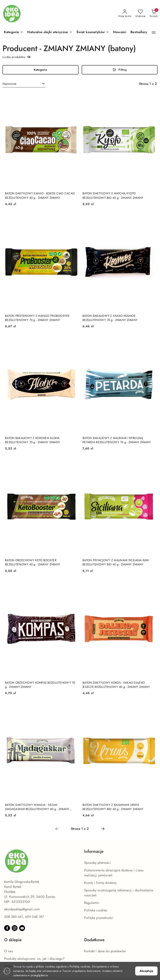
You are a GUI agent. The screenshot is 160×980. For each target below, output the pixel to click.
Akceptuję (146, 971)
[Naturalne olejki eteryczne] (50, 32)
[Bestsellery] (139, 32)
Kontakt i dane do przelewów (105, 951)
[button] (14, 32)
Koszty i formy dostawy (101, 883)
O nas (8, 951)
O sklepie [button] (13, 940)
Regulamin (92, 903)
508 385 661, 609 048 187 (24, 917)
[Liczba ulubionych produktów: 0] (141, 14)
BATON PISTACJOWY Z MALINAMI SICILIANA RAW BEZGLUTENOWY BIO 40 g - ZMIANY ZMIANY (116, 562)
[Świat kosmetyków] (93, 32)
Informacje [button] (94, 851)
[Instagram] (15, 928)
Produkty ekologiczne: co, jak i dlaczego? (34, 959)
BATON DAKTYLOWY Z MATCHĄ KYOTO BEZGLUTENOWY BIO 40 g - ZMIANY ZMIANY (113, 195)
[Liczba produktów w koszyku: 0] (154, 14)
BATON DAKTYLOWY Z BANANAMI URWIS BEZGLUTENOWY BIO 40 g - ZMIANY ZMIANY (113, 807)
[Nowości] (120, 32)
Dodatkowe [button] (94, 940)
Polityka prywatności (99, 918)
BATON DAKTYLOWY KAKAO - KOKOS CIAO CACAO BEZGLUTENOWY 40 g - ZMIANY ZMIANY (40, 195)
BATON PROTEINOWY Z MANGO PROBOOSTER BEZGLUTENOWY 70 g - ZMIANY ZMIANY (37, 318)
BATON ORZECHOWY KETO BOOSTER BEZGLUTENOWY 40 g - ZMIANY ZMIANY (33, 562)
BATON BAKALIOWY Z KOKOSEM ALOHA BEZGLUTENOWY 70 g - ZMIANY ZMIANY (32, 440)
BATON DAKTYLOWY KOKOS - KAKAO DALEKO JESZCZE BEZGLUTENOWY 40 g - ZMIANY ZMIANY (116, 685)
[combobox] (24, 84)
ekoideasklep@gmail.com (22, 909)
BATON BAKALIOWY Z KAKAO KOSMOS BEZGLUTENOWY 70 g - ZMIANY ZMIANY (110, 318)
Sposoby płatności (97, 863)
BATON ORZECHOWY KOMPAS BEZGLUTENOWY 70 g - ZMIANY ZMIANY (40, 685)
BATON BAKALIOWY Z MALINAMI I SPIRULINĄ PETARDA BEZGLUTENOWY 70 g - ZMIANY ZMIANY (117, 440)
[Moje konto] (125, 14)
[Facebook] (7, 928)
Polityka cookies (96, 910)
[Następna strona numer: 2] (103, 829)
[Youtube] (22, 928)
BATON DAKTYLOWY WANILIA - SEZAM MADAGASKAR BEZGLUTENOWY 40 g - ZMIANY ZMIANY (37, 807)
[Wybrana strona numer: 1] (80, 829)
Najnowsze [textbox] (9, 84)
